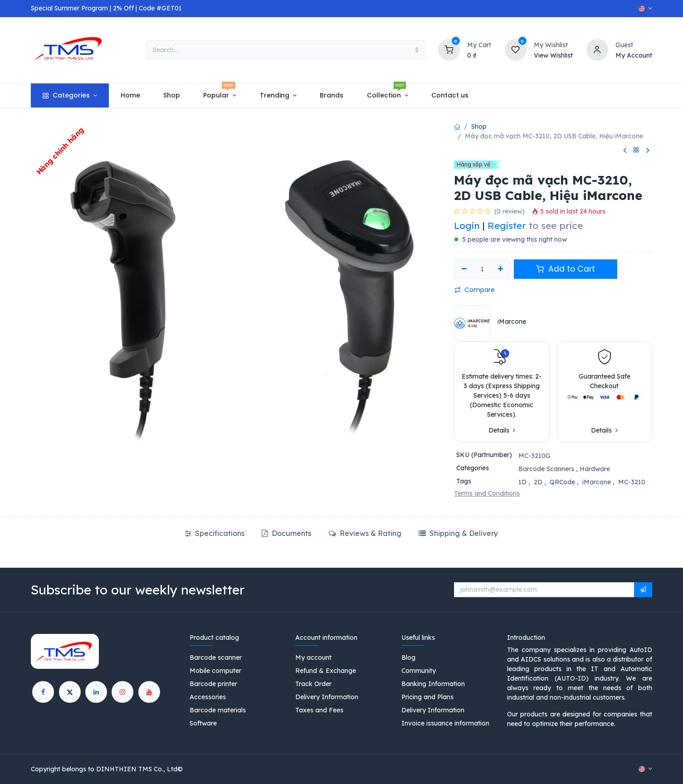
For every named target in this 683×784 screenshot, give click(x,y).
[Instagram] (122, 692)
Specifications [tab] (215, 533)
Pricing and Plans (427, 697)
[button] (643, 590)
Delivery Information (327, 697)
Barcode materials (218, 710)
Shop (479, 127)
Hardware (595, 469)
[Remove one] (464, 269)
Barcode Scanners (546, 469)
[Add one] (500, 269)
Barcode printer (213, 684)
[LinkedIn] (96, 692)
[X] (70, 692)
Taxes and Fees (319, 710)
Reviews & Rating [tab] (365, 533)
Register (507, 225)
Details (502, 431)
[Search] (417, 50)
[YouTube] (149, 692)
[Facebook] (43, 692)
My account (313, 657)
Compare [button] (475, 290)
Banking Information (433, 684)
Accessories (208, 697)
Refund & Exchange (326, 671)
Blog (408, 657)
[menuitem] (70, 95)
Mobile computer (215, 671)
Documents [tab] (286, 533)
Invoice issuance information (445, 723)
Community (419, 671)
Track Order (313, 684)
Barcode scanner (216, 657)
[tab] (458, 533)
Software (203, 723)
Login (467, 225)
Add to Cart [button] (566, 269)
